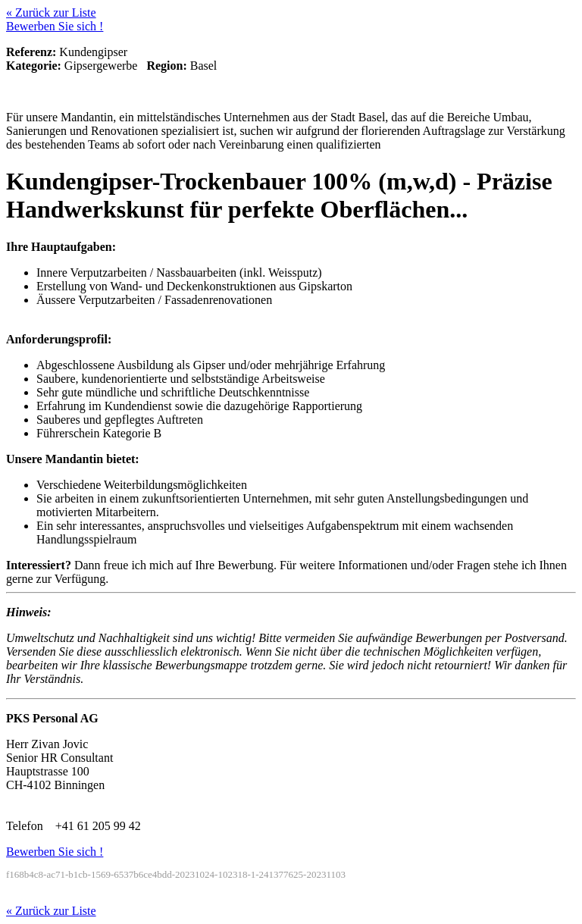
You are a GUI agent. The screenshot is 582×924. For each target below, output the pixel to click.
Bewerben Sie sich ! (55, 26)
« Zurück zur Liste (51, 13)
